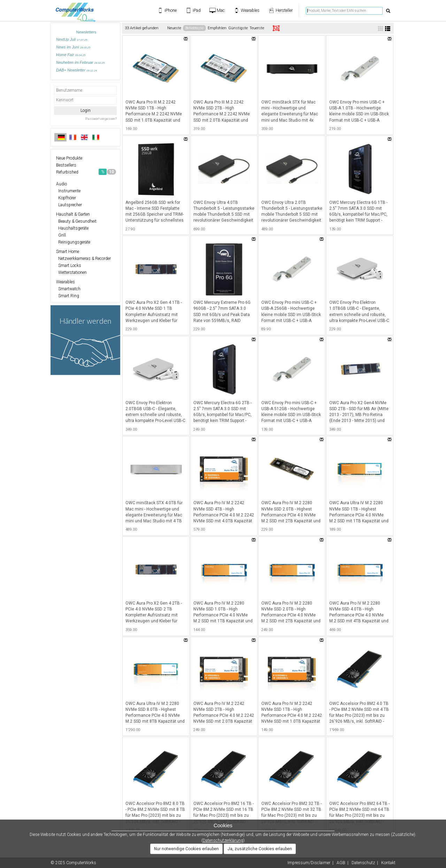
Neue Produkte (69, 158)
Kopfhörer (66, 198)
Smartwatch (68, 289)
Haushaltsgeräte (72, 228)
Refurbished (86, 172)
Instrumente (68, 191)
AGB (341, 863)
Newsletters (86, 32)
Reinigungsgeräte (73, 242)
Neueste (174, 28)
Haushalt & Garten (73, 214)
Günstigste (238, 28)
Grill (61, 235)
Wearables (66, 282)
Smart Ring (68, 296)
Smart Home (68, 252)
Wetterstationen (71, 272)
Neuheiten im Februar (80, 62)
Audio (61, 184)
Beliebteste (194, 28)
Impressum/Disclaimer (309, 863)
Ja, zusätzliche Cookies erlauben (260, 849)
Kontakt (388, 863)
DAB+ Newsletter (76, 70)
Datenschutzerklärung (223, 840)
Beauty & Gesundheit (76, 221)
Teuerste (257, 28)
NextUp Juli (72, 39)
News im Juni (73, 47)
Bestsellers (66, 165)
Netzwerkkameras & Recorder (83, 259)
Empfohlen (217, 28)
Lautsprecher (69, 205)
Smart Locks (69, 266)
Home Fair (71, 55)
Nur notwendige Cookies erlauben (186, 849)
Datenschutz (363, 863)
